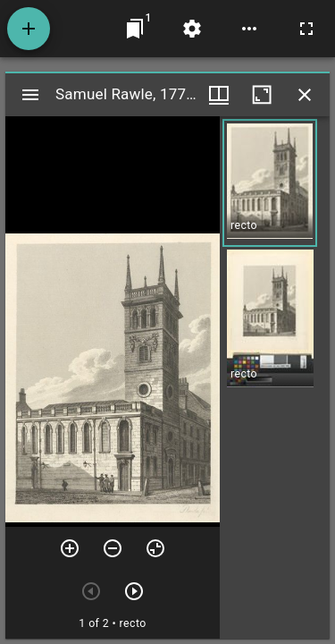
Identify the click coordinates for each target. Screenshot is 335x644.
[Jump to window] (135, 29)
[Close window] (305, 95)
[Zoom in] (70, 548)
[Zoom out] (113, 548)
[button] (270, 183)
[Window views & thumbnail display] (219, 95)
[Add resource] (29, 29)
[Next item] (134, 591)
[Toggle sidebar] (30, 95)
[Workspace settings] (192, 29)
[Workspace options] (249, 29)
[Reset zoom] (155, 548)
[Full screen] (306, 29)
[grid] (275, 377)
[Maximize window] (262, 95)
